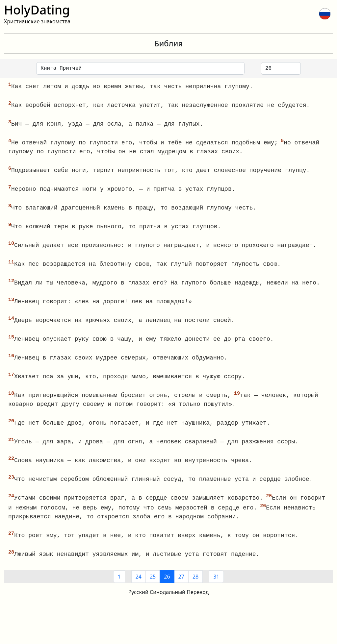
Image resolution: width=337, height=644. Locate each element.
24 (139, 585)
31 (216, 585)
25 (153, 585)
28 (195, 585)
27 (181, 585)
